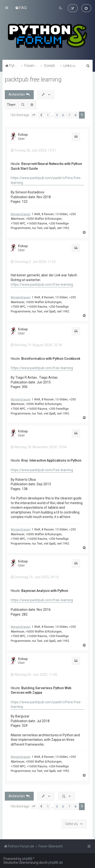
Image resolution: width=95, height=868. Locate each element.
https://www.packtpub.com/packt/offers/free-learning (46, 180)
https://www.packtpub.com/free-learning (42, 284)
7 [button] (69, 115)
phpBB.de (56, 863)
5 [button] (57, 115)
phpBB (27, 859)
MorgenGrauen (21, 214)
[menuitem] (21, 8)
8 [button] (75, 115)
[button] (34, 115)
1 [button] (48, 115)
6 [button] (63, 115)
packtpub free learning (33, 79)
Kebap (23, 135)
